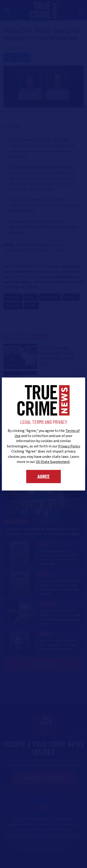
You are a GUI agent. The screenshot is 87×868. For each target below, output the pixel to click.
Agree (43, 476)
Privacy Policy (69, 446)
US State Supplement (53, 462)
